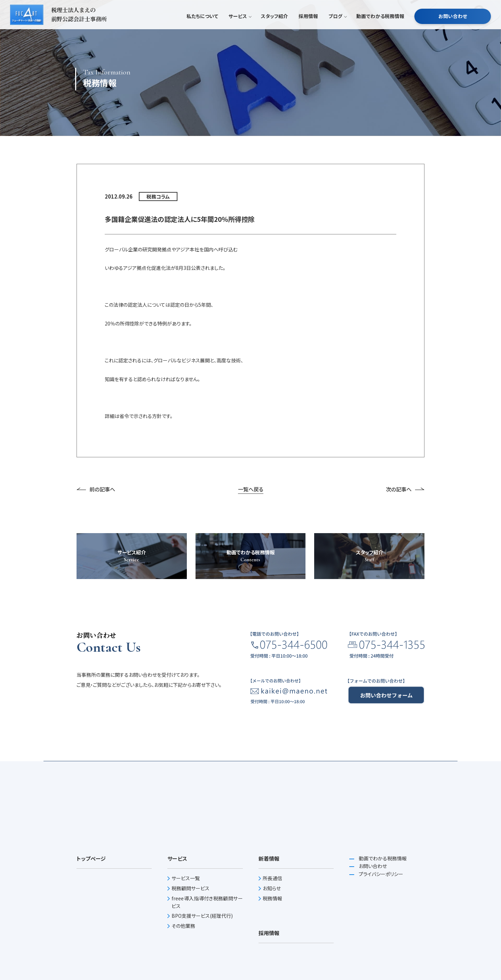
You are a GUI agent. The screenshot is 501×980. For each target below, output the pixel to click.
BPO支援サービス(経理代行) (202, 916)
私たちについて (202, 29)
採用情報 (308, 29)
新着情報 (269, 858)
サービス (240, 29)
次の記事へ (405, 489)
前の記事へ (96, 489)
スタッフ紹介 (275, 29)
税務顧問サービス (190, 888)
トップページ (91, 858)
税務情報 (272, 898)
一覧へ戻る (251, 489)
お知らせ (272, 888)
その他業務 (183, 926)
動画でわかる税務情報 (380, 29)
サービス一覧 (186, 878)
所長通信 (272, 878)
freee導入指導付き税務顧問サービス (207, 902)
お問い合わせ (453, 29)
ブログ (337, 29)
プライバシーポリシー (380, 874)
